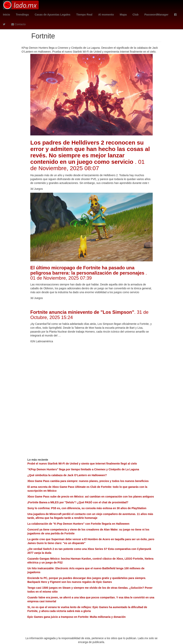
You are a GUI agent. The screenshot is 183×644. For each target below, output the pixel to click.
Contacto (18, 24)
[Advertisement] (91, 372)
